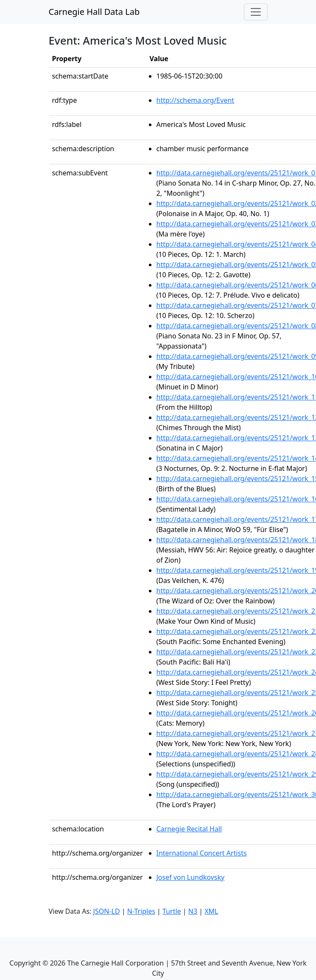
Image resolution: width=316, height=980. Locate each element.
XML (211, 911)
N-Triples (141, 911)
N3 (193, 911)
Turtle (172, 911)
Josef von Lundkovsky (191, 877)
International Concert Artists (202, 853)
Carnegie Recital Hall (189, 829)
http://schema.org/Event (196, 100)
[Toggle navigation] (256, 12)
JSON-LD (107, 911)
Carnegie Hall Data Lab (94, 12)
